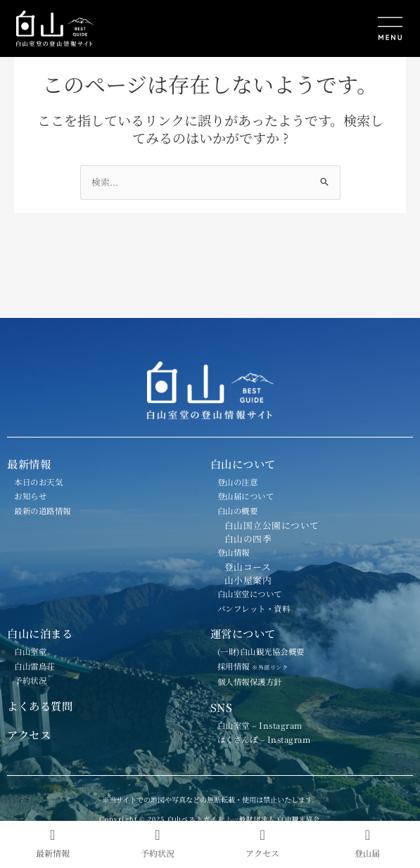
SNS (222, 707)
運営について (243, 633)
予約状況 (30, 680)
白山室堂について (250, 594)
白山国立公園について (272, 525)
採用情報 (259, 666)
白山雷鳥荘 (34, 666)
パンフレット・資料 (254, 608)
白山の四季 (248, 538)
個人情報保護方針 (250, 682)
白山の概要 (238, 511)
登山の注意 (238, 482)
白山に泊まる (40, 633)
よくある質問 (40, 706)
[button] (311, 30)
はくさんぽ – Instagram (264, 739)
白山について (243, 464)
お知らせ (30, 496)
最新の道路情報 (43, 511)
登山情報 (234, 552)
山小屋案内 (248, 580)
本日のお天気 (38, 482)
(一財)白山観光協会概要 (261, 651)
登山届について (246, 496)
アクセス (29, 734)
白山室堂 (30, 651)
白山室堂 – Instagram (260, 725)
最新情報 (29, 464)
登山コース (248, 567)
